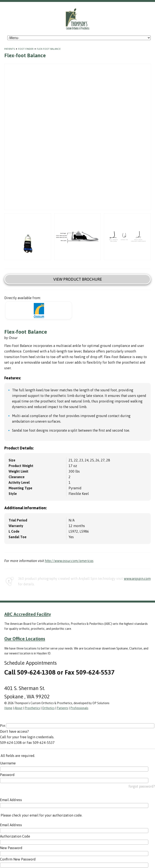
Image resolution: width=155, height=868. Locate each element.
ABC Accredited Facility (28, 614)
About (18, 708)
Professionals (79, 708)
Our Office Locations (25, 639)
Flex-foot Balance (49, 49)
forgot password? (142, 786)
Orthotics (48, 708)
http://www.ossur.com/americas (69, 561)
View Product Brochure (78, 279)
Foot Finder (26, 49)
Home (8, 708)
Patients (10, 49)
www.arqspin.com (137, 579)
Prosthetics (32, 708)
